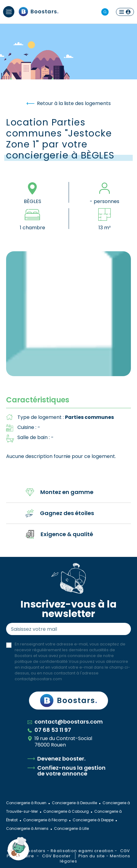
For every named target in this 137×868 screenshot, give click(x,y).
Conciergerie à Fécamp (45, 820)
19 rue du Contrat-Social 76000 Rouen (60, 742)
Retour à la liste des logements (69, 103)
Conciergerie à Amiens (27, 828)
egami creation (96, 851)
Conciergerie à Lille (71, 828)
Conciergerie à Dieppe (93, 820)
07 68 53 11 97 (49, 730)
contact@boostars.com (38, 679)
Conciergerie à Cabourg (66, 811)
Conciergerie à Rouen (26, 803)
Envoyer (121, 629)
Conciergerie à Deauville (74, 803)
